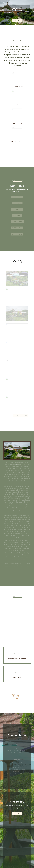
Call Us (17, 20)
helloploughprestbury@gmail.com (17, 658)
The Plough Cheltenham (17, 9)
